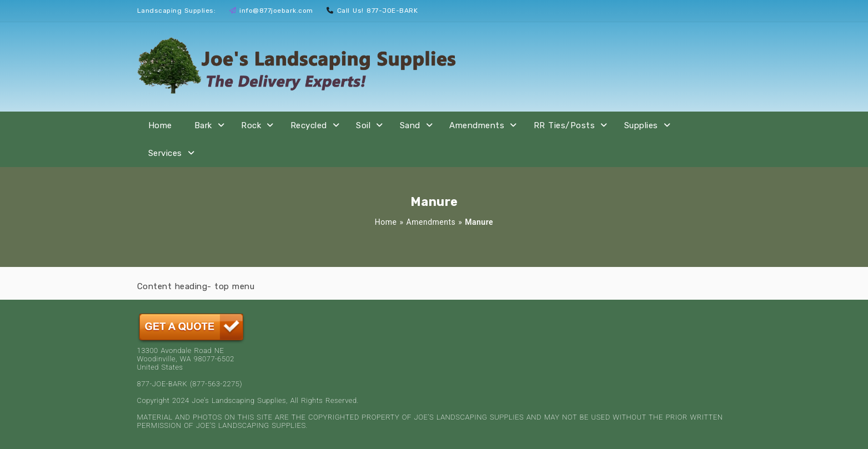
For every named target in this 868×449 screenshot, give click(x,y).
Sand (410, 125)
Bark (203, 125)
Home (160, 125)
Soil (363, 125)
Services (165, 153)
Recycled (309, 125)
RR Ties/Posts (565, 125)
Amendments (477, 125)
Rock (251, 125)
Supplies (641, 125)
